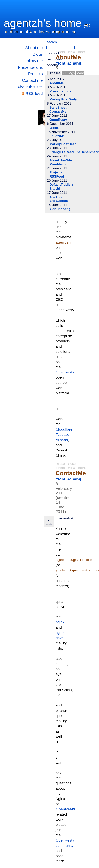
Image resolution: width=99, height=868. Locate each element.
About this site (30, 87)
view (71, 468)
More (80, 73)
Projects (35, 74)
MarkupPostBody (63, 99)
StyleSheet (58, 107)
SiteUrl (55, 189)
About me (34, 48)
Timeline (54, 73)
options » (54, 65)
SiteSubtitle (59, 201)
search (52, 42)
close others (66, 466)
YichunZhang (60, 209)
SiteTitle (56, 197)
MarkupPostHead (63, 144)
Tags (71, 73)
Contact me (32, 80)
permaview (55, 59)
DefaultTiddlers (61, 184)
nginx (60, 623)
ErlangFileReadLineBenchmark (74, 152)
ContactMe (58, 111)
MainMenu (58, 164)
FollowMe (57, 136)
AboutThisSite (61, 160)
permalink (66, 518)
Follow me (34, 61)
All (64, 73)
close (61, 464)
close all (53, 53)
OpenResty (58, 120)
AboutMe (57, 83)
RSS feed (34, 93)
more (82, 468)
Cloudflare (64, 430)
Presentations (30, 67)
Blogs (38, 54)
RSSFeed (57, 176)
